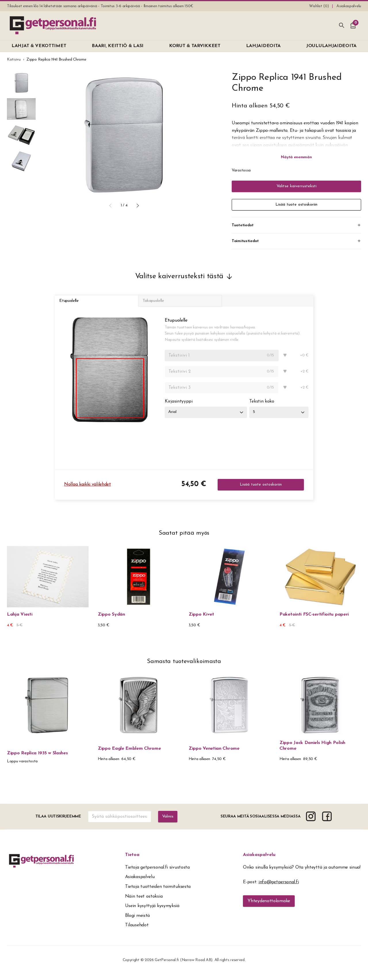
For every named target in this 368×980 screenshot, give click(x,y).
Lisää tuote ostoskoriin (296, 205)
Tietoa (132, 860)
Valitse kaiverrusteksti (296, 186)
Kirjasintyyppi (179, 407)
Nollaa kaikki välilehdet (88, 490)
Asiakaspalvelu (259, 860)
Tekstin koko (265, 407)
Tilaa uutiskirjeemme (57, 822)
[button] (110, 206)
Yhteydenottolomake (269, 906)
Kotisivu (14, 60)
